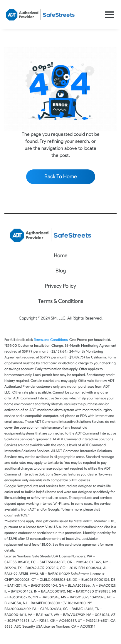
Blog (61, 271)
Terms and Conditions (51, 340)
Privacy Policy (60, 286)
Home (61, 255)
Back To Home (61, 176)
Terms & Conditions (61, 301)
